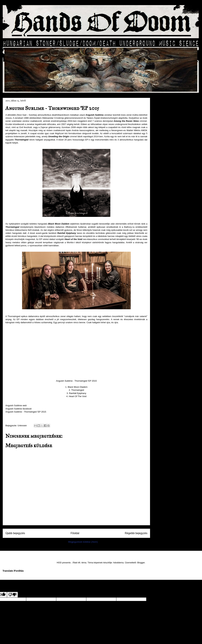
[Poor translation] (12, 595)
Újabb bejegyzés (15, 533)
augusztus (170, 142)
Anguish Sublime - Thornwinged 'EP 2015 (26, 412)
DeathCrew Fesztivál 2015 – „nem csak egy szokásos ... (175, 154)
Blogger (141, 563)
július (168, 147)
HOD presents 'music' (170, 285)
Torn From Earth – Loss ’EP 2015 (174, 173)
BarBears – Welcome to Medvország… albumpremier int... (175, 200)
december (170, 124)
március (169, 242)
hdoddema (118, 563)
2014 (165, 257)
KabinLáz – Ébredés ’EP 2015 (175, 209)
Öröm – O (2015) (173, 215)
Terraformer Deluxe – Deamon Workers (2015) (175, 164)
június (168, 228)
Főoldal (75, 533)
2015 (165, 120)
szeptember (171, 138)
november (170, 129)
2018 (165, 106)
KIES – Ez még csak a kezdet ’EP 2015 (176, 181)
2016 (165, 115)
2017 (165, 111)
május (168, 233)
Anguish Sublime (16, 405)
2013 (165, 262)
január (168, 252)
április (168, 238)
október (169, 133)
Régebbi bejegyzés (136, 533)
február (169, 247)
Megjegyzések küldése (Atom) (83, 542)
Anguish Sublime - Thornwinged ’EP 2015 (174, 190)
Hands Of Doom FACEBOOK (174, 279)
